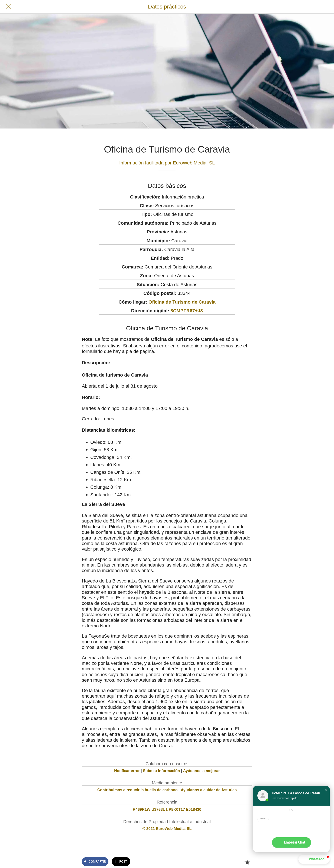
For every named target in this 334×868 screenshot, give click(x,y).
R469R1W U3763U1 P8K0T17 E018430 (167, 809)
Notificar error (127, 771)
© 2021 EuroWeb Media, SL (167, 829)
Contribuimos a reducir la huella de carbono (137, 790)
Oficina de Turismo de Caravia (182, 302)
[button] (326, 790)
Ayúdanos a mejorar (202, 771)
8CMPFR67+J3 (187, 311)
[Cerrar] (9, 7)
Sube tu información (161, 771)
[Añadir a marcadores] (247, 862)
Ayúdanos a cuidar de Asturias (209, 790)
